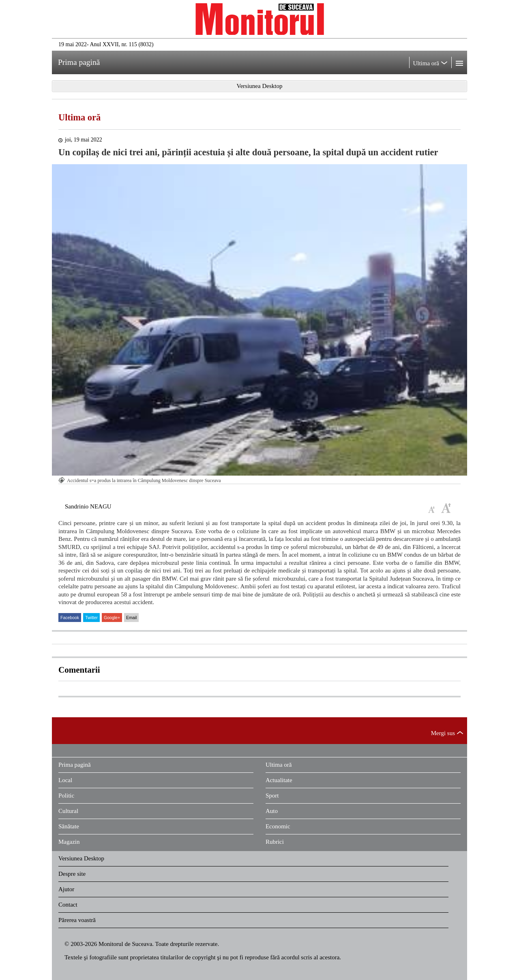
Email (131, 618)
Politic (66, 796)
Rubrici (275, 842)
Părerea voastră (77, 920)
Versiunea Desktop (81, 858)
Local (65, 780)
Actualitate (279, 780)
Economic (278, 826)
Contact (68, 905)
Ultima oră (79, 117)
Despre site (72, 874)
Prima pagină (75, 765)
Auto (272, 811)
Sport (272, 796)
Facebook (70, 618)
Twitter (91, 618)
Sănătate (69, 826)
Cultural (68, 811)
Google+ (112, 618)
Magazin (69, 842)
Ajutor (66, 889)
